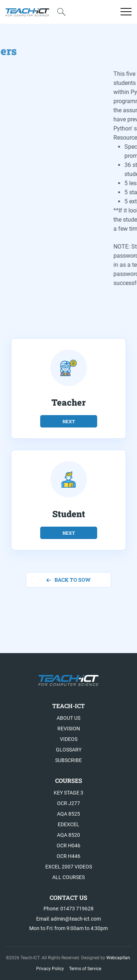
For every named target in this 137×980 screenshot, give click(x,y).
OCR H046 (68, 846)
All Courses (68, 877)
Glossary (69, 750)
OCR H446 (68, 856)
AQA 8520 (68, 835)
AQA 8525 (68, 814)
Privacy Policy (50, 969)
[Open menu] (126, 12)
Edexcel (68, 824)
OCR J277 (68, 803)
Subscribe (68, 760)
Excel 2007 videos (69, 867)
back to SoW (68, 580)
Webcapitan (118, 958)
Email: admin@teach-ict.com (68, 919)
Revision (69, 729)
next (69, 421)
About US (68, 718)
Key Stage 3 (68, 793)
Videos (69, 739)
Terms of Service (85, 969)
